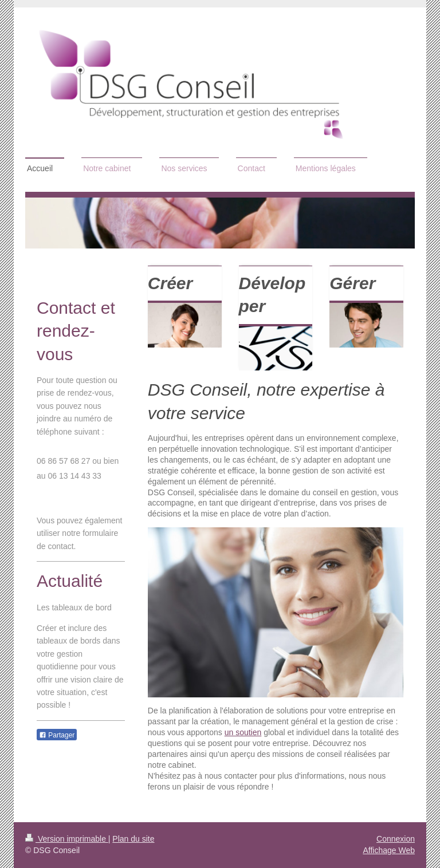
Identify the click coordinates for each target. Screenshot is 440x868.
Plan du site (133, 839)
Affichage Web (389, 850)
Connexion (396, 839)
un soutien (243, 732)
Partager (57, 735)
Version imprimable (67, 839)
